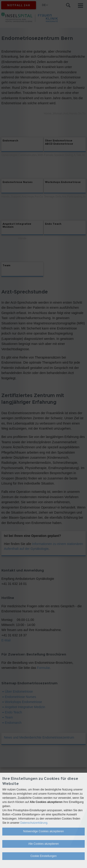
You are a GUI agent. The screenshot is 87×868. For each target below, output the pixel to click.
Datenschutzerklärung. (34, 823)
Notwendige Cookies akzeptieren (43, 831)
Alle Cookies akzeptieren (43, 844)
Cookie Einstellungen (43, 856)
